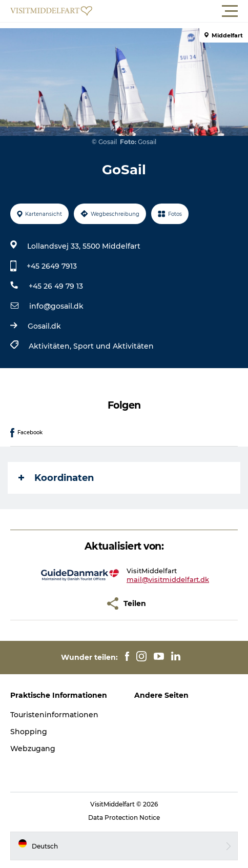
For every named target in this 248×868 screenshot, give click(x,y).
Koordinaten (56, 478)
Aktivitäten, (51, 346)
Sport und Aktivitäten (113, 346)
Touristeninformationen (54, 715)
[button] (170, 11)
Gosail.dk (44, 326)
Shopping (29, 732)
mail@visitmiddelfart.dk (168, 579)
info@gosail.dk (56, 306)
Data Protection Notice (124, 817)
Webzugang (33, 749)
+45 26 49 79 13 (56, 286)
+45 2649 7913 (52, 266)
